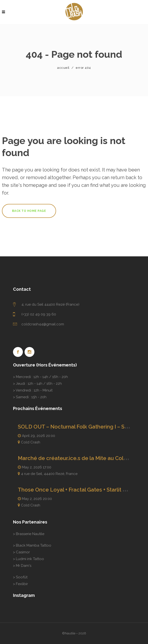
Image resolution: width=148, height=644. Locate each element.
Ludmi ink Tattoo (30, 559)
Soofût (22, 577)
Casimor (23, 552)
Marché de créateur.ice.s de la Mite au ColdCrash (80, 458)
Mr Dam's (24, 566)
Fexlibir (22, 584)
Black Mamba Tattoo (34, 545)
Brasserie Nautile (30, 534)
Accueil (63, 68)
